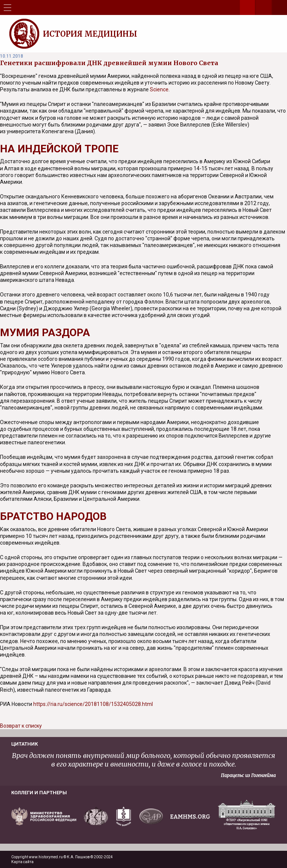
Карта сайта (22, 862)
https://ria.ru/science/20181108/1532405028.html (93, 704)
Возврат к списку (21, 726)
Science (159, 89)
